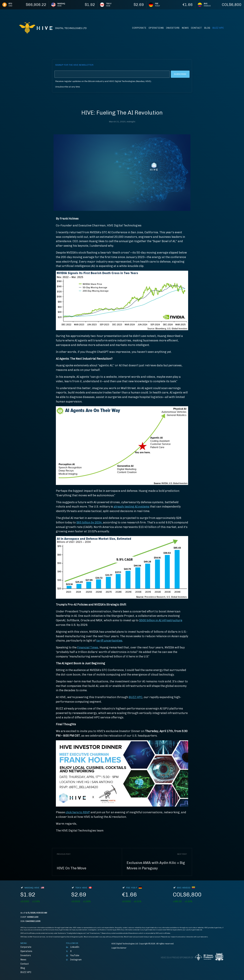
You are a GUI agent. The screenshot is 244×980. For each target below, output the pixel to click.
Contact (196, 28)
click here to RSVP (78, 812)
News (185, 28)
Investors (173, 28)
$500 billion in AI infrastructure (161, 620)
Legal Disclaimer (119, 948)
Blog (207, 28)
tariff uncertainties (109, 641)
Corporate (139, 28)
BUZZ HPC (218, 28)
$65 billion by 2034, (90, 522)
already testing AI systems (131, 507)
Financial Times (88, 647)
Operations (156, 28)
